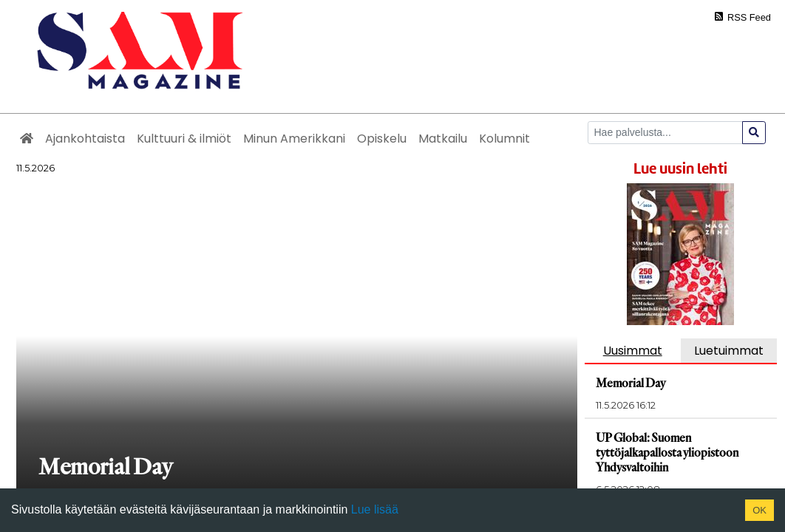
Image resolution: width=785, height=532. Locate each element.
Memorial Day (634, 382)
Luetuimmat (729, 351)
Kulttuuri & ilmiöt (184, 139)
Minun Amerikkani (294, 139)
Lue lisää (373, 509)
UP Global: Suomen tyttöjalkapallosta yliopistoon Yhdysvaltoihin (673, 452)
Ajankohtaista (85, 139)
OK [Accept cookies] (759, 510)
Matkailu (443, 139)
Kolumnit (504, 139)
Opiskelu (382, 139)
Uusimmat (633, 351)
